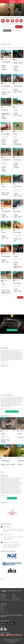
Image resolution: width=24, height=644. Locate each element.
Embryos (2, 609)
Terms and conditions (17, 600)
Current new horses (5, 612)
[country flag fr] (21, 635)
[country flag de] (5, 635)
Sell (2, 2)
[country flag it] (7, 635)
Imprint (14, 596)
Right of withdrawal (16, 599)
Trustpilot (2, 579)
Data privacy (15, 597)
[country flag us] (11, 635)
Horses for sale (4, 605)
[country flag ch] (3, 635)
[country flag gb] (13, 635)
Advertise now (7, 31)
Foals (2, 608)
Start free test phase (12, 411)
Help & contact (4, 596)
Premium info (4, 599)
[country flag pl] (9, 635)
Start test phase (12, 330)
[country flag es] (19, 635)
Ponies (2, 607)
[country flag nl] (17, 635)
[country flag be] (15, 635)
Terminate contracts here (6, 600)
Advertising (3, 597)
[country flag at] (1, 635)
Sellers (2, 611)
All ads (20, 297)
